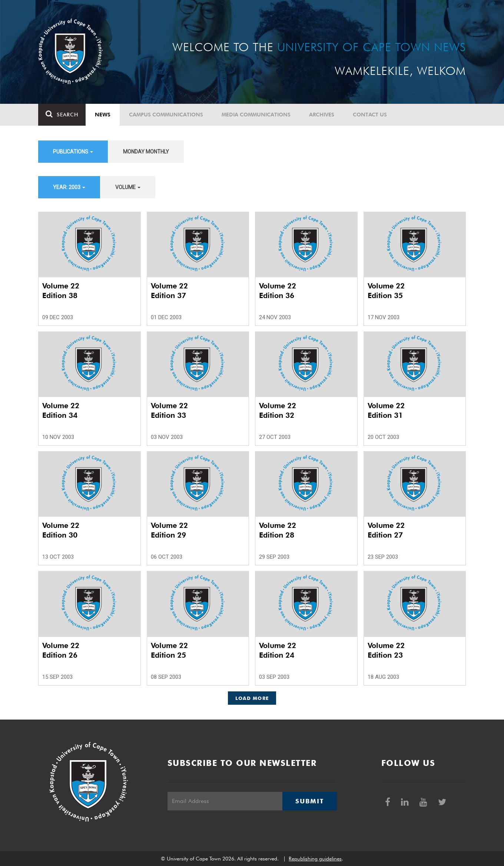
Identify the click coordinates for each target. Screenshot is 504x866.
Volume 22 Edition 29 (169, 530)
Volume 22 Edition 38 (61, 291)
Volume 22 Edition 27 (386, 530)
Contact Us (370, 115)
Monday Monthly (146, 152)
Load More (252, 698)
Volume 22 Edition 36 (278, 291)
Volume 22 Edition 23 (386, 650)
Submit (309, 801)
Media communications (256, 115)
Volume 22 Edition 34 (61, 410)
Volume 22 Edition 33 (169, 410)
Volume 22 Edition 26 (61, 650)
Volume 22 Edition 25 (169, 650)
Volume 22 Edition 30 (61, 530)
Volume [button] (128, 187)
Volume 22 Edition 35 (386, 291)
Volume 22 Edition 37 (169, 291)
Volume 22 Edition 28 (278, 530)
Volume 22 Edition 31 (386, 410)
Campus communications (166, 115)
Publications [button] (73, 152)
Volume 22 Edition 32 (278, 410)
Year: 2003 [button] (69, 187)
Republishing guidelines (315, 859)
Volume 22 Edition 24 (278, 650)
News (103, 115)
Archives (322, 115)
